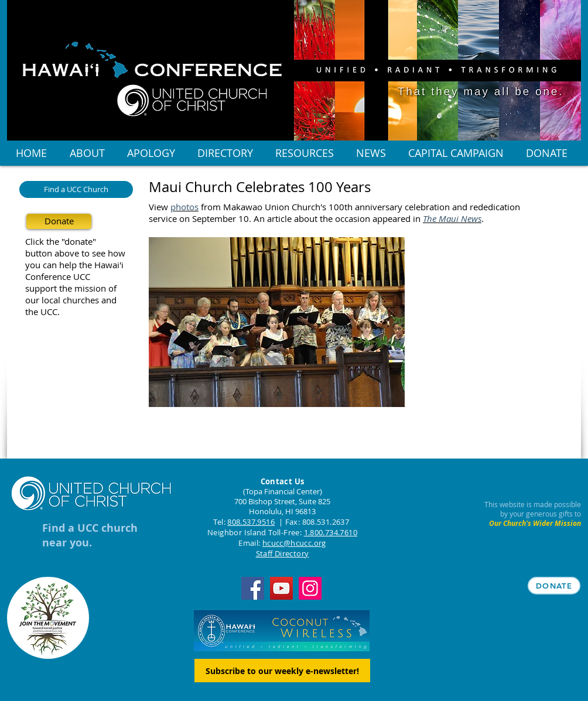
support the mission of (71, 288)
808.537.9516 (251, 522)
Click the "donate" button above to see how (75, 247)
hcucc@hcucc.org (294, 543)
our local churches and (71, 300)
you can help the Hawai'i (74, 265)
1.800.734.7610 (331, 532)
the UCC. (42, 312)
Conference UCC (58, 276)
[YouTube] (281, 588)
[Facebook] (253, 588)
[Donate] (59, 221)
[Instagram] (310, 588)
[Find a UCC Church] (76, 189)
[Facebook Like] (222, 444)
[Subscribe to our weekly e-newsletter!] (282, 671)
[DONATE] (554, 586)
